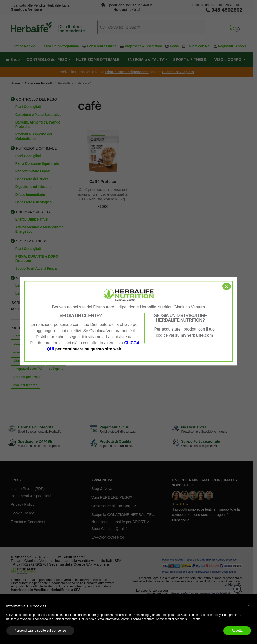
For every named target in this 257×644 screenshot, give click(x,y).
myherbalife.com (197, 335)
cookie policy (212, 615)
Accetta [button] (237, 631)
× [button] (248, 606)
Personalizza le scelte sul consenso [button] (40, 631)
